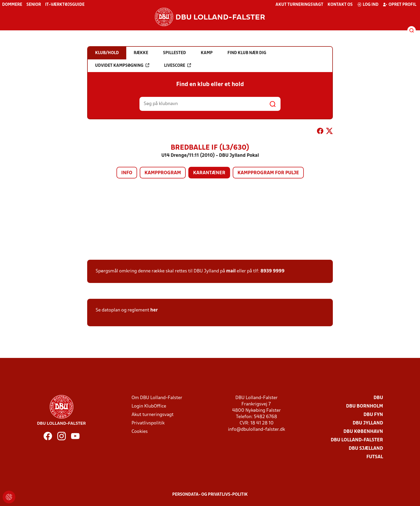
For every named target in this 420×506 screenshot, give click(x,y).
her (154, 310)
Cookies (140, 432)
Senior (34, 5)
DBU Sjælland (366, 449)
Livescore (178, 65)
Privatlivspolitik (148, 423)
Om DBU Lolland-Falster (157, 398)
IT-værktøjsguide (65, 5)
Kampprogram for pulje (268, 173)
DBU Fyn (373, 415)
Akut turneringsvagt (299, 5)
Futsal (375, 457)
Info (127, 173)
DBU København (363, 432)
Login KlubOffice (149, 406)
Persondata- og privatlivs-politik (210, 495)
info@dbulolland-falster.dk (256, 430)
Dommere (12, 5)
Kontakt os (340, 5)
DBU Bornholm (365, 406)
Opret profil (400, 4)
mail (231, 271)
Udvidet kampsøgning (122, 65)
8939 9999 (272, 271)
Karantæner (209, 173)
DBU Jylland (368, 423)
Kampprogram (163, 173)
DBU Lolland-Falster (357, 440)
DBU (378, 398)
